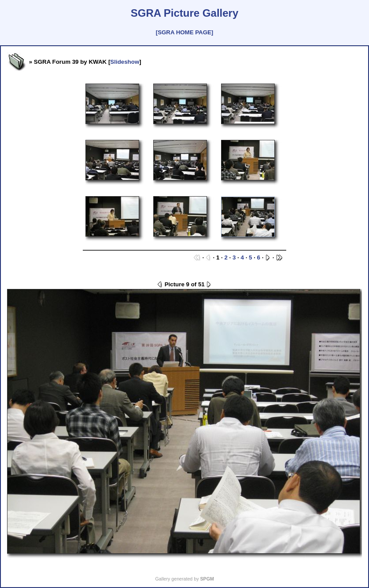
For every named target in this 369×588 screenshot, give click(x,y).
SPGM (207, 579)
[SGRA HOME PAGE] (184, 32)
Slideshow (125, 62)
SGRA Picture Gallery (185, 13)
